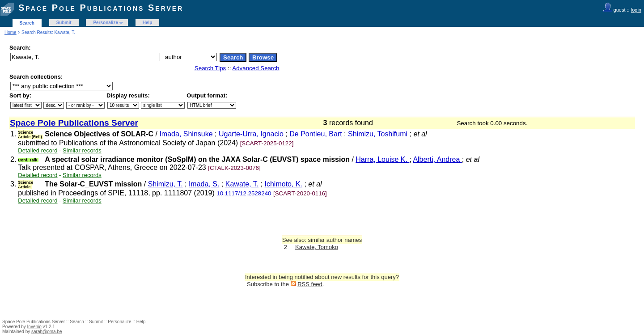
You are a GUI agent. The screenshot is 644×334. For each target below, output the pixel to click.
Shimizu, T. (165, 184)
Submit (64, 23)
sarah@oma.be (47, 332)
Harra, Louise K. (382, 159)
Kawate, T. (242, 184)
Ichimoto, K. (284, 184)
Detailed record (38, 150)
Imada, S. (204, 184)
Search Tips (210, 68)
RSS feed (310, 284)
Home (11, 32)
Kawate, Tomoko (317, 247)
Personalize (106, 23)
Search (27, 23)
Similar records (82, 150)
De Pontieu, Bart (316, 134)
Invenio (34, 327)
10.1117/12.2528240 (244, 193)
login (636, 10)
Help (148, 23)
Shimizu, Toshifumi (378, 134)
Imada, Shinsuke (186, 134)
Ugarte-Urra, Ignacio (251, 134)
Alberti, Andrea (437, 159)
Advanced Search (256, 68)
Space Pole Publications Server (101, 8)
